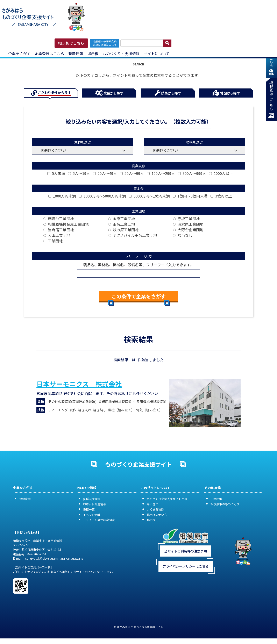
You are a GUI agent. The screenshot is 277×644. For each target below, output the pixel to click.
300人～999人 (192, 173)
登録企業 (25, 499)
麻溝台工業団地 (59, 219)
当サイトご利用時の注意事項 (186, 551)
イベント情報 (92, 515)
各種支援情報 (92, 499)
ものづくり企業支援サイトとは (167, 499)
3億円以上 (221, 196)
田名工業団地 (122, 224)
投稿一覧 (89, 509)
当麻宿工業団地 (59, 230)
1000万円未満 (62, 196)
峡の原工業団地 (123, 230)
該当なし (183, 235)
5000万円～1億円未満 (149, 196)
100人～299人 (161, 173)
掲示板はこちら (71, 43)
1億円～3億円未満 (190, 196)
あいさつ (152, 504)
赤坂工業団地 (186, 219)
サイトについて (157, 53)
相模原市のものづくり (225, 504)
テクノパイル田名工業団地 (133, 235)
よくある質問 (155, 509)
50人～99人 (132, 173)
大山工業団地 (57, 235)
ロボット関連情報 (94, 504)
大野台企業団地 (188, 230)
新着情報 (76, 53)
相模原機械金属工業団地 (66, 224)
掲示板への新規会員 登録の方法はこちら (105, 43)
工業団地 (53, 241)
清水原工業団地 (188, 224)
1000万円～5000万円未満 (102, 196)
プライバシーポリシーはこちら (186, 566)
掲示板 (93, 53)
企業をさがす (19, 53)
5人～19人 (79, 173)
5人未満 (56, 173)
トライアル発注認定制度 (99, 520)
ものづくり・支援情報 (121, 53)
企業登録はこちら (49, 53)
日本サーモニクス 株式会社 (79, 384)
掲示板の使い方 (157, 515)
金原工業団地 (122, 219)
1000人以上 (221, 173)
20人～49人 (105, 173)
